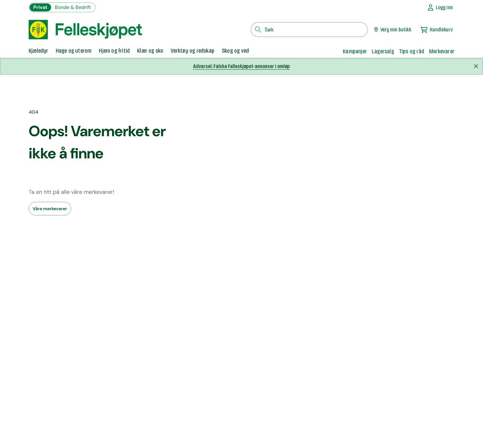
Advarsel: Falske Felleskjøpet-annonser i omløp (241, 66)
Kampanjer (355, 51)
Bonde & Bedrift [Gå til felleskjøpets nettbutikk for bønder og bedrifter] (73, 7)
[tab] (39, 51)
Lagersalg (383, 51)
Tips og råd (412, 51)
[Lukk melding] (476, 66)
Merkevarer (442, 51)
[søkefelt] (309, 30)
